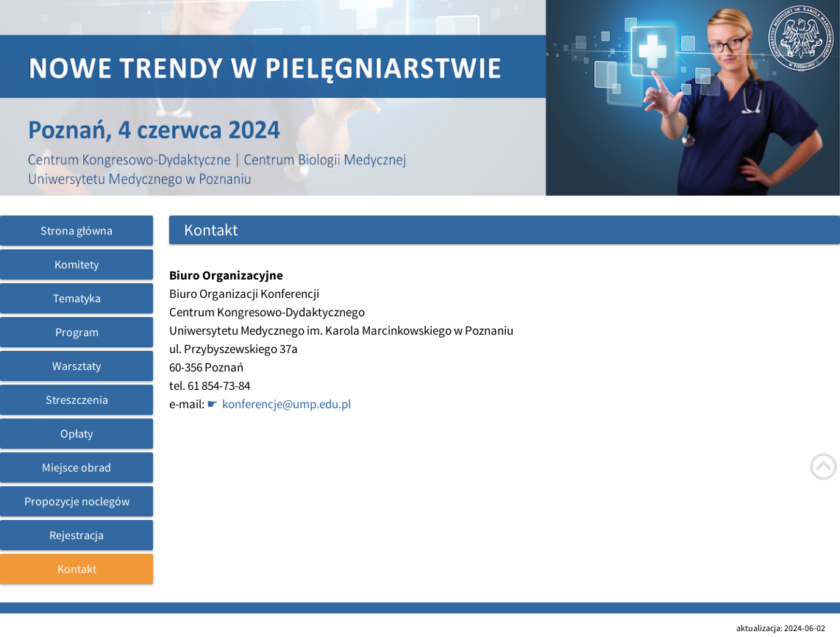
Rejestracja (76, 535)
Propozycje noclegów (77, 501)
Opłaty (76, 433)
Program (77, 332)
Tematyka (77, 298)
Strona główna (76, 230)
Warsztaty (76, 366)
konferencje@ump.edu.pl (286, 404)
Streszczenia (77, 399)
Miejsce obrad (76, 467)
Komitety (76, 264)
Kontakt (77, 569)
